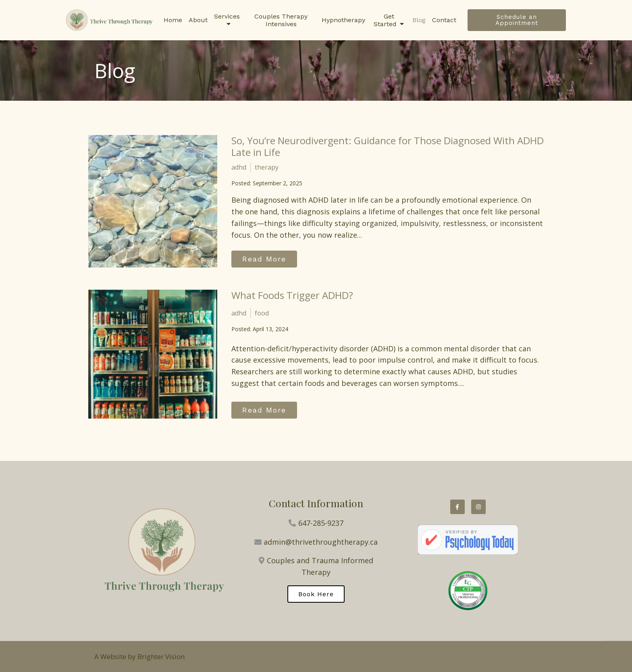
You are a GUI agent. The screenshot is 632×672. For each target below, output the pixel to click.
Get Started (385, 20)
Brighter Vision (161, 656)
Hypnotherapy (343, 20)
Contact (444, 20)
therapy (267, 167)
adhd (239, 167)
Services (227, 16)
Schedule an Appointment (517, 20)
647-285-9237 (321, 523)
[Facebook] (457, 507)
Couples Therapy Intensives (281, 20)
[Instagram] (478, 507)
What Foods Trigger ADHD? (292, 295)
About (198, 20)
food (262, 313)
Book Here (316, 594)
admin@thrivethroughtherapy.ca (321, 542)
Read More (264, 259)
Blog (419, 20)
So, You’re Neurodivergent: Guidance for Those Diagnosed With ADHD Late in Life (388, 146)
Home (173, 20)
